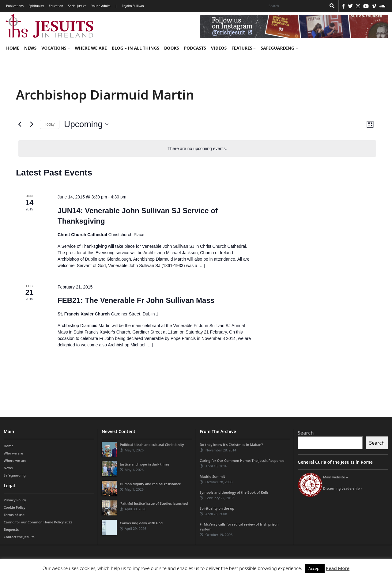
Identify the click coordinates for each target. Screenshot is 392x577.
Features (244, 48)
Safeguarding (279, 48)
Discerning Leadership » (343, 488)
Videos (219, 48)
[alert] (197, 149)
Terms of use (14, 515)
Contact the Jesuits (19, 537)
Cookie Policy (15, 507)
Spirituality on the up (217, 508)
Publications (15, 6)
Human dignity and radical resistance (150, 484)
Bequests (11, 529)
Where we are (91, 48)
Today (50, 124)
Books (171, 48)
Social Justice (77, 6)
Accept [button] (315, 568)
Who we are (13, 453)
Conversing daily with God (141, 523)
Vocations (56, 48)
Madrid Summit (212, 476)
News (30, 48)
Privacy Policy (15, 500)
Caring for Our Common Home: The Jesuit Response (242, 460)
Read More (338, 568)
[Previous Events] (20, 124)
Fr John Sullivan (133, 6)
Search (306, 433)
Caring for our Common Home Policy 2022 (38, 522)
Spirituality (36, 6)
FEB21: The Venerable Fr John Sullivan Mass (136, 300)
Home (13, 48)
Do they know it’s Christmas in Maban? (231, 445)
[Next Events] (32, 124)
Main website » (335, 477)
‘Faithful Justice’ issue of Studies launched (154, 503)
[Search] (296, 6)
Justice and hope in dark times (145, 464)
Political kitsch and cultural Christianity (152, 445)
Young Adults (101, 6)
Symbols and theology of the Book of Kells (234, 492)
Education (56, 6)
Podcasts (195, 48)
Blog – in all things (136, 48)
